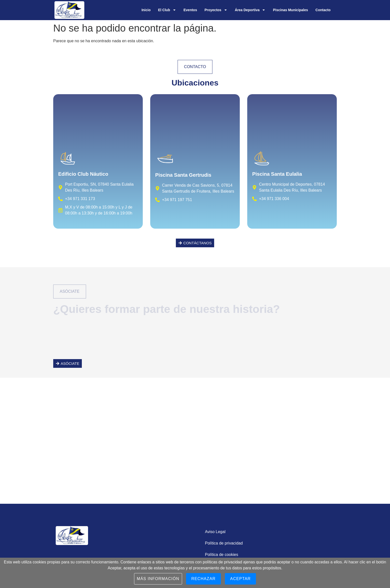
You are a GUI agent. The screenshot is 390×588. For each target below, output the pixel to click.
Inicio (146, 10)
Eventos (190, 10)
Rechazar (203, 579)
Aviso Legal (215, 532)
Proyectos (216, 10)
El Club (167, 10)
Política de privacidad (224, 543)
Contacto (323, 10)
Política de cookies (221, 555)
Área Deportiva (250, 10)
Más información (158, 579)
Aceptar (240, 579)
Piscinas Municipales (290, 10)
